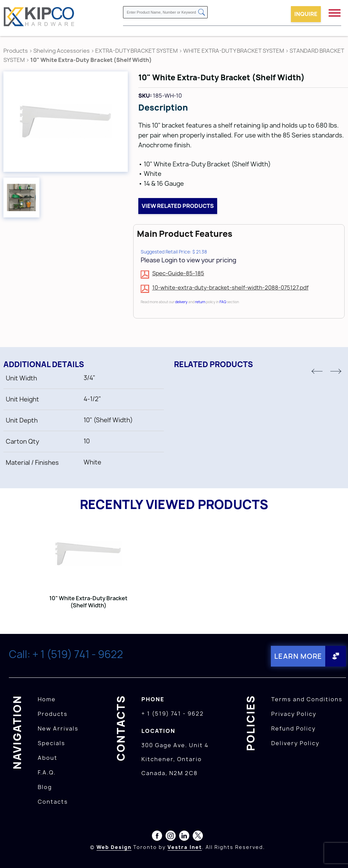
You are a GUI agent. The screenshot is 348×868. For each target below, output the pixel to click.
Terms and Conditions (307, 699)
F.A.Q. (47, 772)
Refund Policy (293, 728)
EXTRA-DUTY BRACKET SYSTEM (136, 51)
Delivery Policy (295, 743)
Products (16, 51)
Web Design (114, 847)
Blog (45, 787)
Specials (51, 743)
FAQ (223, 302)
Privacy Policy (294, 714)
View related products (178, 206)
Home (47, 699)
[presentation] (335, 853)
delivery (181, 302)
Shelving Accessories (62, 51)
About (48, 758)
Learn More (298, 656)
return (200, 302)
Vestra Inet (185, 847)
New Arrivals (58, 728)
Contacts (53, 802)
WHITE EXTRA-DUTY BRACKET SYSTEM (234, 51)
